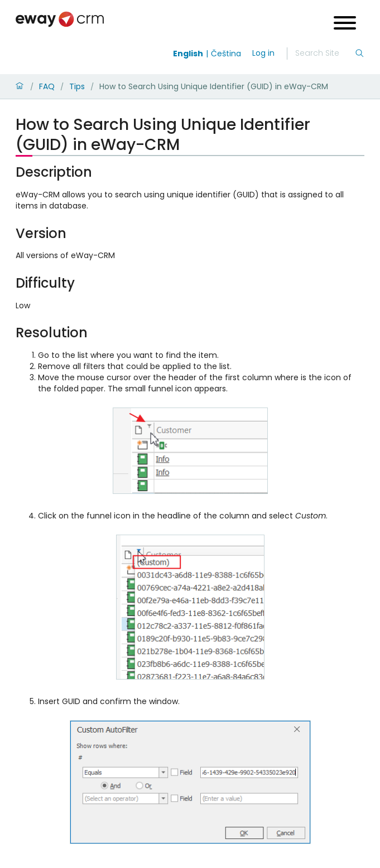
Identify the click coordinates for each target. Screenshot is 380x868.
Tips (77, 86)
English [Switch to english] (188, 54)
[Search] (325, 54)
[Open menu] (345, 24)
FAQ (47, 86)
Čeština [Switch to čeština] (226, 54)
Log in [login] (263, 53)
